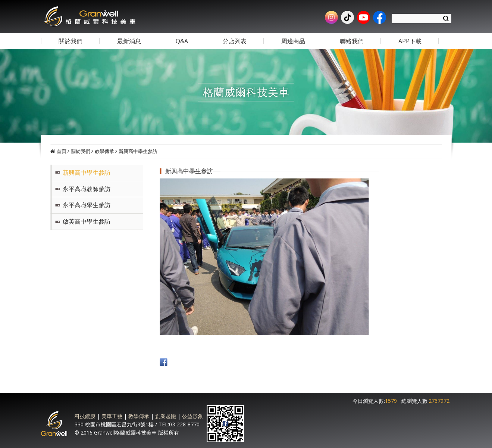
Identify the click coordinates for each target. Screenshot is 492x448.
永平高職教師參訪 (87, 189)
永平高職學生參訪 (87, 205)
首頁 (62, 151)
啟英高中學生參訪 (87, 221)
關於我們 (81, 151)
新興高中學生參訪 (138, 151)
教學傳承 (104, 151)
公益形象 (192, 416)
